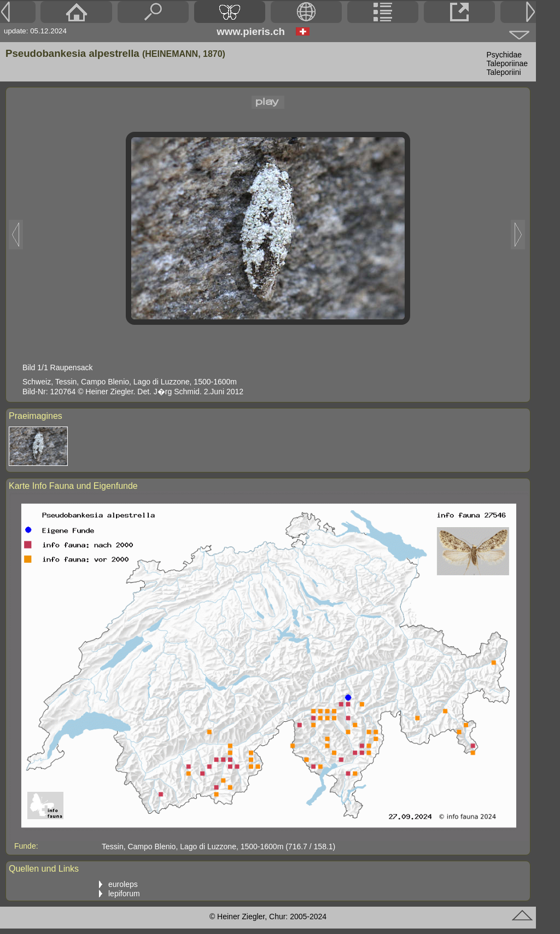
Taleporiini (504, 72)
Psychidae (504, 55)
